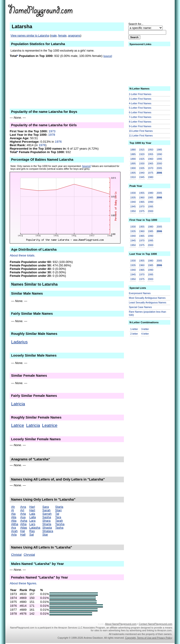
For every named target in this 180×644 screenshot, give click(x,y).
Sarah (46, 510)
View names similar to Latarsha (30, 36)
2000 (159, 163)
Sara (45, 507)
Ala (13, 514)
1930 (142, 163)
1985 (159, 150)
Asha (24, 521)
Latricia (18, 404)
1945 (142, 177)
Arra (23, 507)
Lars (32, 524)
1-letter (134, 329)
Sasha (47, 517)
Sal (31, 535)
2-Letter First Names (140, 94)
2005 (159, 168)
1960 (150, 159)
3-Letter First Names (140, 99)
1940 (142, 173)
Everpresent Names (140, 293)
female (62, 36)
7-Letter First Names (140, 117)
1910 (133, 177)
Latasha (35, 528)
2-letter (134, 334)
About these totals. (22, 255)
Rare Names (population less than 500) (148, 313)
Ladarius (19, 342)
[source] (108, 56)
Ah (13, 507)
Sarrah (47, 514)
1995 (159, 159)
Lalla (33, 517)
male (54, 36)
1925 (142, 159)
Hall (23, 535)
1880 (133, 150)
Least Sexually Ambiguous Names (148, 302)
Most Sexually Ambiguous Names (147, 298)
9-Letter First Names (140, 126)
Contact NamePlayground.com (155, 624)
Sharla (47, 524)
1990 (159, 154)
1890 (133, 159)
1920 (142, 154)
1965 (150, 163)
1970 (150, 168)
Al (12, 510)
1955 (150, 154)
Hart (32, 510)
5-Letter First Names (140, 108)
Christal (16, 555)
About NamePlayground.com (121, 624)
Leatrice (50, 425)
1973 (52, 131)
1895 (133, 163)
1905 (133, 173)
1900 (133, 168)
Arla (14, 535)
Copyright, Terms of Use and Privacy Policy (149, 638)
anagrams (74, 36)
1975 (150, 173)
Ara (13, 528)
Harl (32, 507)
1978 (52, 135)
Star (45, 535)
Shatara (48, 531)
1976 (58, 142)
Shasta (47, 528)
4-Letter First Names (140, 103)
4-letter (145, 334)
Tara (58, 517)
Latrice (18, 425)
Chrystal (29, 555)
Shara (46, 521)
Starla (59, 507)
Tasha (59, 528)
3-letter (145, 329)
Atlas (24, 528)
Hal (23, 531)
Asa (23, 517)
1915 (142, 150)
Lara (32, 521)
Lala (32, 514)
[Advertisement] (136, 10)
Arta (23, 514)
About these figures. (23, 583)
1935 (142, 168)
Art (22, 510)
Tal (57, 514)
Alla (14, 517)
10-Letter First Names (141, 131)
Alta (14, 521)
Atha (23, 524)
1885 (133, 154)
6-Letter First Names (140, 112)
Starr (58, 510)
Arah (14, 531)
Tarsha (60, 524)
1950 (150, 150)
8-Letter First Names (140, 122)
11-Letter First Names (141, 136)
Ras (32, 531)
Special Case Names (141, 307)
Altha (15, 524)
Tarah (59, 521)
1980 (150, 177)
